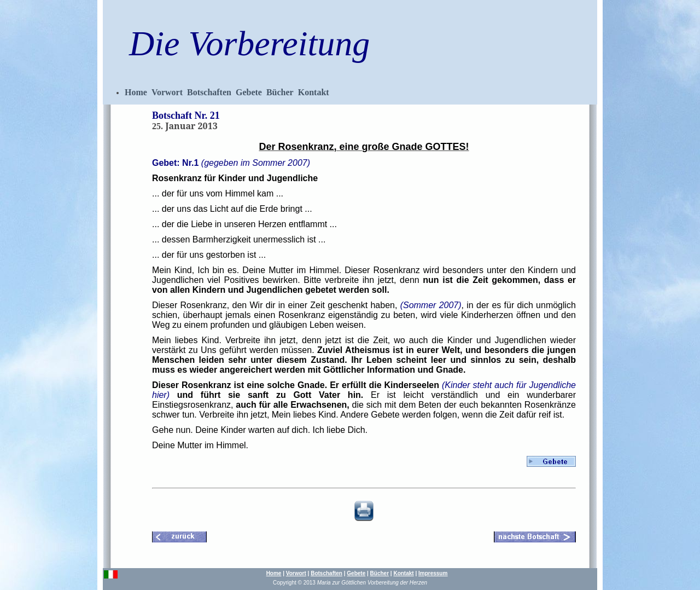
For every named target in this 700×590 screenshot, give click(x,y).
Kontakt (314, 92)
